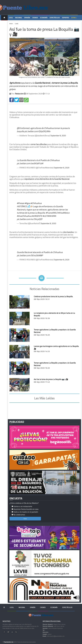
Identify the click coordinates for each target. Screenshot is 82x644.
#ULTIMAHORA (49, 216)
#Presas (20, 203)
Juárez (47, 634)
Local (11, 18)
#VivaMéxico (64, 213)
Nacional (19, 18)
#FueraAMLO (52, 213)
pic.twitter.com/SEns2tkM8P (30, 255)
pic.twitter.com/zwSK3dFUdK (30, 163)
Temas (4, 23)
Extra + (74, 18)
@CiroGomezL (23, 128)
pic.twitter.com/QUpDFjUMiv (37, 131)
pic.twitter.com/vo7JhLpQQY (30, 219)
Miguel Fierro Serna (54, 624)
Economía (44, 18)
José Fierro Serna (53, 626)
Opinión (27, 18)
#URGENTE (37, 216)
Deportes (66, 18)
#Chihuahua (36, 203)
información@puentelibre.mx (54, 636)
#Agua (27, 203)
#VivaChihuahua (24, 216)
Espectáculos (55, 18)
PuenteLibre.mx (9, 642)
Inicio (11, 23)
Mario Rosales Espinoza (53, 628)
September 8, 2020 (58, 135)
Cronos (35, 18)
